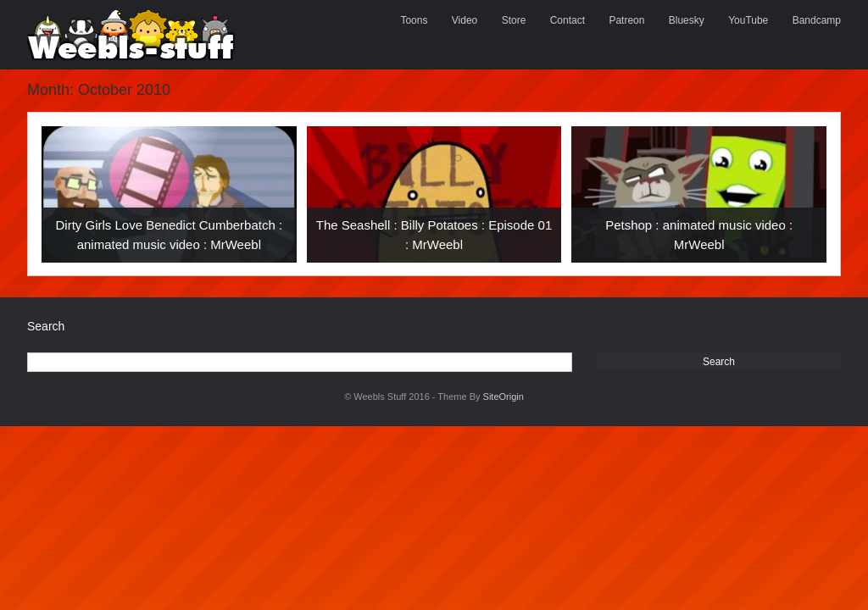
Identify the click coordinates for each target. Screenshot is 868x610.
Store (514, 20)
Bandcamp (817, 20)
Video (465, 20)
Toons (414, 20)
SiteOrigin (504, 396)
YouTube (748, 20)
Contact (568, 20)
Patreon (626, 20)
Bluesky (687, 20)
